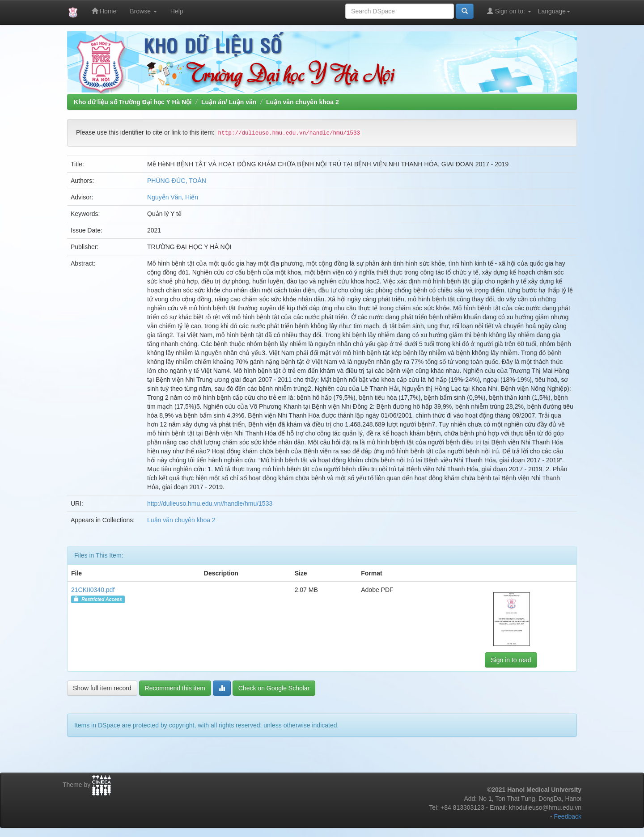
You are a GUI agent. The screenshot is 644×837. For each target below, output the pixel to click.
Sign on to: (509, 11)
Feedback (568, 816)
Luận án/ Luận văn (229, 102)
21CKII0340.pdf (93, 590)
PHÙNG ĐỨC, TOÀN (177, 181)
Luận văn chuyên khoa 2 (303, 102)
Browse (143, 11)
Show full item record (102, 688)
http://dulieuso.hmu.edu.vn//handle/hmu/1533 (210, 503)
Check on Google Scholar (274, 688)
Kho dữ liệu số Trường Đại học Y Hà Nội (133, 102)
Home (104, 11)
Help (177, 11)
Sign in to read (511, 660)
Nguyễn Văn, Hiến (173, 197)
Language (554, 11)
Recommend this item (175, 688)
